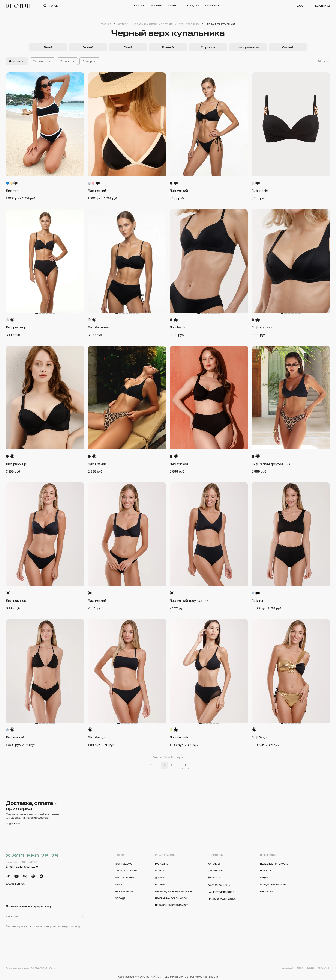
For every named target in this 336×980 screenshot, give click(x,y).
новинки (156, 6)
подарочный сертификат (171, 905)
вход (300, 6)
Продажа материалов (222, 899)
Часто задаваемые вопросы (173, 892)
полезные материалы (274, 864)
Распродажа (191, 6)
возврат (160, 885)
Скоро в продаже (126, 871)
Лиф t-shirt (260, 191)
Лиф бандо (96, 737)
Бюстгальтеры (124, 878)
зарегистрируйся (150, 977)
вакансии (267, 892)
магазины (162, 864)
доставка (161, 878)
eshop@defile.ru (27, 867)
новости (266, 871)
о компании (216, 855)
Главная (106, 24)
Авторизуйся (126, 977)
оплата (160, 871)
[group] (48, 47)
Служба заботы (165, 855)
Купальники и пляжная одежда (153, 24)
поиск (50, 6)
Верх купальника (189, 24)
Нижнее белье (124, 892)
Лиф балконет (99, 327)
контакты (214, 864)
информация (269, 855)
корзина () (323, 6)
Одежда (120, 898)
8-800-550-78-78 (32, 856)
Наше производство (221, 892)
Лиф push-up (16, 327)
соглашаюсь (39, 926)
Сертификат (213, 6)
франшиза (214, 878)
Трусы (119, 885)
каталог (120, 855)
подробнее (13, 824)
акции (264, 878)
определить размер (273, 885)
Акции (172, 6)
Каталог (139, 6)
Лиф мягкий (97, 191)
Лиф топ (12, 191)
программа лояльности (171, 898)
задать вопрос (15, 884)
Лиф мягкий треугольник (271, 464)
